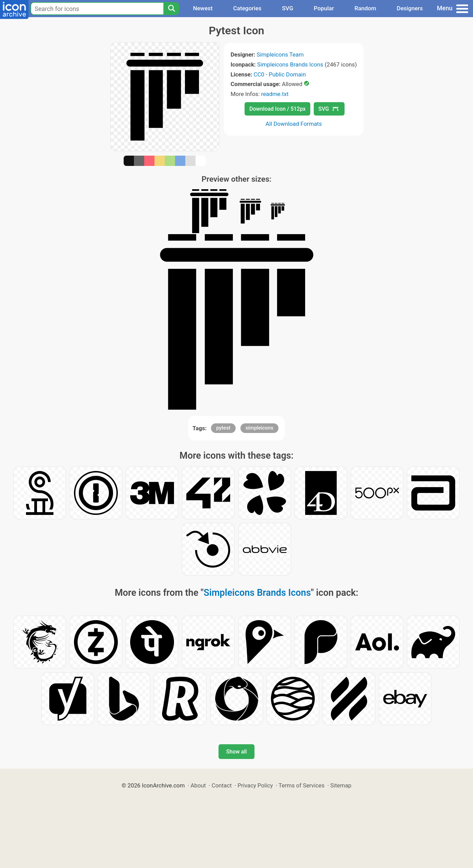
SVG (288, 8)
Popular (324, 8)
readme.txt (275, 94)
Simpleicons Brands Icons (290, 64)
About (198, 785)
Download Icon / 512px (277, 109)
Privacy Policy (255, 785)
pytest (223, 428)
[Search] (171, 9)
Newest (203, 8)
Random (365, 8)
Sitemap (341, 785)
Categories (247, 8)
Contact (222, 785)
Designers (410, 8)
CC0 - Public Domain (280, 74)
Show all (236, 752)
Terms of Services (301, 785)
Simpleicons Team (280, 55)
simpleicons (259, 428)
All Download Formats (294, 124)
